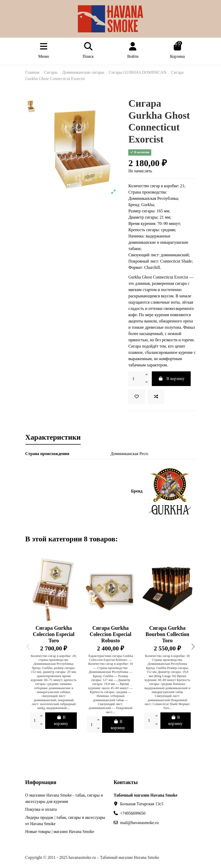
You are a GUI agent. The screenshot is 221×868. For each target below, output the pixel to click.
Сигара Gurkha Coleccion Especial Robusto (110, 634)
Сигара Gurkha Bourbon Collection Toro (167, 634)
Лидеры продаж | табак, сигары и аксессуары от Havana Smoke (65, 821)
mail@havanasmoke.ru (139, 823)
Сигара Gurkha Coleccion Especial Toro (54, 634)
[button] (28, 647)
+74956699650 (133, 813)
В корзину (171, 379)
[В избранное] (137, 397)
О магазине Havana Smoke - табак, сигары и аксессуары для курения (64, 798)
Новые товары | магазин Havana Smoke (60, 832)
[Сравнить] (156, 397)
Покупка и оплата (41, 809)
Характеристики (53, 438)
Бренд (137, 491)
